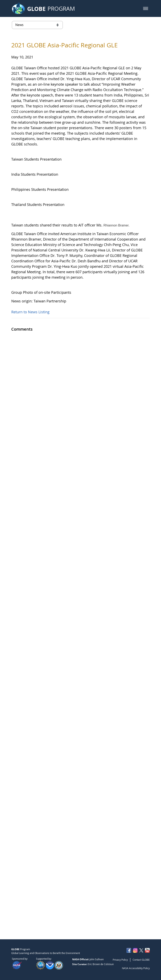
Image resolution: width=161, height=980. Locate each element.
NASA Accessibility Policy (136, 968)
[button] (146, 8)
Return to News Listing (30, 913)
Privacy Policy (120, 960)
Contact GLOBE (141, 960)
